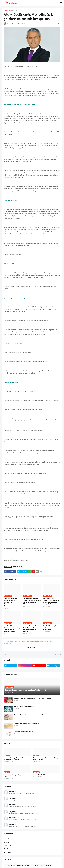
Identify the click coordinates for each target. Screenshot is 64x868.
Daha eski (58, 654)
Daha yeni (6, 654)
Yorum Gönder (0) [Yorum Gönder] (32, 648)
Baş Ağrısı (38, 865)
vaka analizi (7, 852)
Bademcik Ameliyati (24, 865)
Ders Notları (7, 839)
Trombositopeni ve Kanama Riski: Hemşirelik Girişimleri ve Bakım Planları (32, 629)
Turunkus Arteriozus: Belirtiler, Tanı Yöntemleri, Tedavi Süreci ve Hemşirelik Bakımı (12, 629)
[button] (3, 3)
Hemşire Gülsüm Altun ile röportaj (43, 775)
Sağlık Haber (7, 846)
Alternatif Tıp (10, 865)
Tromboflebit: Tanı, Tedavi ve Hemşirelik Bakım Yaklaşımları (51, 628)
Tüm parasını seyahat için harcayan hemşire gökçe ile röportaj (46, 759)
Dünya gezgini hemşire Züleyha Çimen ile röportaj (16, 776)
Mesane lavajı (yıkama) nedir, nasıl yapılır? (27, 723)
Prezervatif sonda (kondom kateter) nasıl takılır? (28, 715)
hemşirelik (14, 11)
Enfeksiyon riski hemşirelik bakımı (24, 707)
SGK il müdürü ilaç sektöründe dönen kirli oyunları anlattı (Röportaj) (16, 759)
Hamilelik (6, 842)
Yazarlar (21, 567)
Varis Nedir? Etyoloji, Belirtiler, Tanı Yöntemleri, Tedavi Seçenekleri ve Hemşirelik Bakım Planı (51, 601)
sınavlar (6, 849)
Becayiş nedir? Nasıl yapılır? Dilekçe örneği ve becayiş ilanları (32, 698)
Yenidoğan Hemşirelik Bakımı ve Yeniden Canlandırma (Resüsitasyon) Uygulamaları (11, 602)
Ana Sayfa (7, 11)
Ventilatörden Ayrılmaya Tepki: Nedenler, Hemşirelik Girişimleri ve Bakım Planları (32, 601)
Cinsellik (48, 865)
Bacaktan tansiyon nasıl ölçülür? (24, 732)
